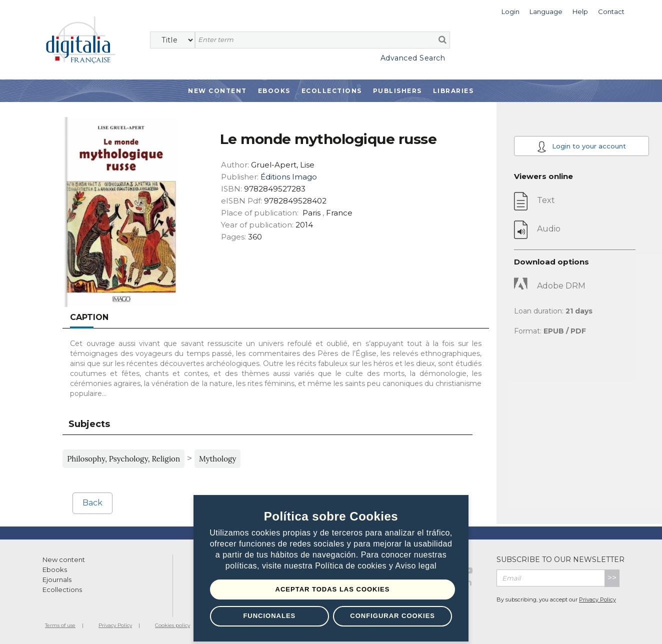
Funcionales (269, 616)
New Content (217, 91)
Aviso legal (416, 566)
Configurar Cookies (392, 616)
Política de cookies (352, 566)
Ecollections (332, 91)
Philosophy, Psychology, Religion (123, 459)
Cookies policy (172, 625)
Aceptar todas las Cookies (333, 589)
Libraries (453, 91)
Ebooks (274, 91)
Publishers (397, 91)
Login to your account (581, 147)
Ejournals (57, 579)
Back (92, 503)
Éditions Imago (289, 177)
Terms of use (60, 625)
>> (612, 578)
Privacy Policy (597, 599)
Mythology (217, 459)
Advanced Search (413, 58)
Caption (89, 317)
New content (64, 559)
